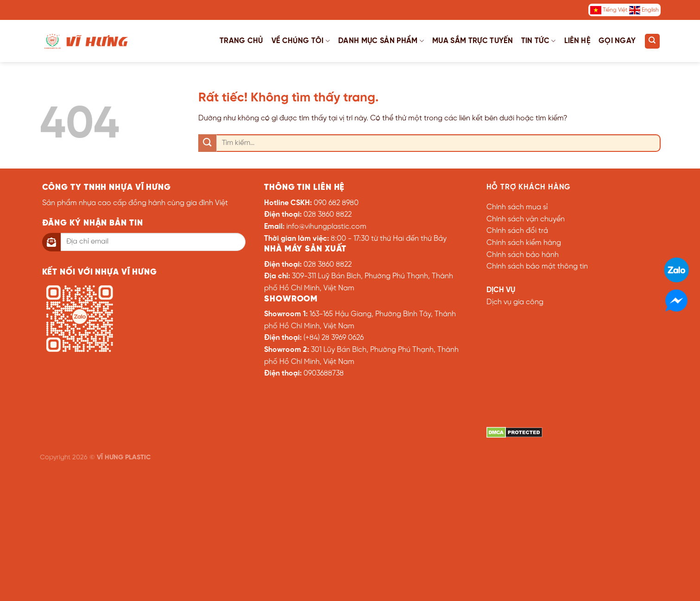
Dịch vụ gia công (515, 302)
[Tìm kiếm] (652, 41)
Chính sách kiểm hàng (524, 243)
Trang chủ (241, 41)
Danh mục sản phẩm (381, 41)
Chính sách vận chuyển (526, 219)
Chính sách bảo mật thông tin (537, 266)
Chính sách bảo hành (523, 255)
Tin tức (539, 41)
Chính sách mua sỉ (517, 207)
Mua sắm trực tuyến (473, 41)
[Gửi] (207, 143)
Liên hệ (577, 41)
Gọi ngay (617, 41)
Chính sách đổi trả (517, 231)
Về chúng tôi (301, 41)
